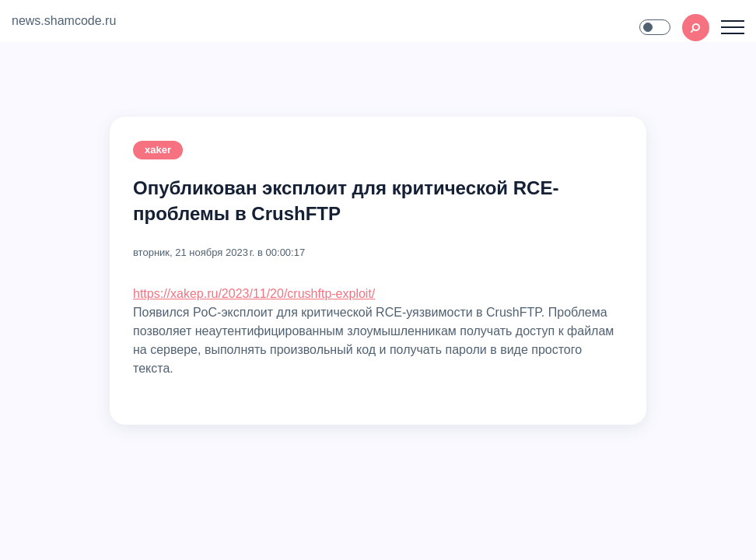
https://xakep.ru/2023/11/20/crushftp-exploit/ (254, 294)
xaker (158, 150)
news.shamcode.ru (64, 21)
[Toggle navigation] (733, 27)
